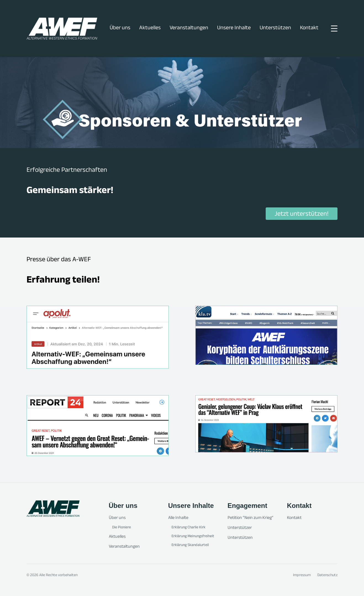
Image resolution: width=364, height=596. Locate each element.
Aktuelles (150, 28)
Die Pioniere (122, 528)
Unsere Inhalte (234, 28)
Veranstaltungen (189, 28)
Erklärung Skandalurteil (190, 545)
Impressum (302, 576)
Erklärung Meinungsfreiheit (193, 537)
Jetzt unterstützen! (302, 214)
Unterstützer (240, 528)
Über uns (120, 28)
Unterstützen (275, 28)
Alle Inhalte (178, 518)
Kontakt (309, 28)
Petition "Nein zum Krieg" (250, 518)
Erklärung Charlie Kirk (188, 528)
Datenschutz (327, 576)
